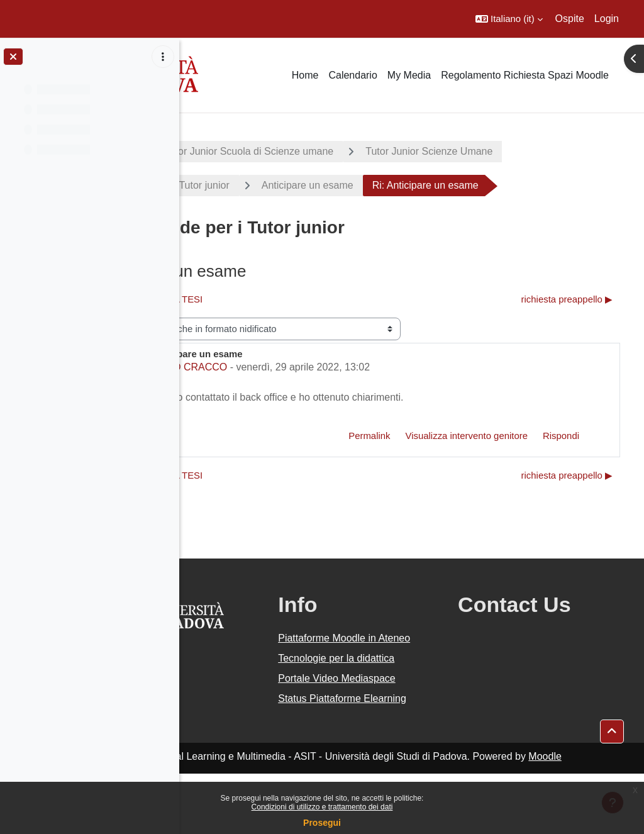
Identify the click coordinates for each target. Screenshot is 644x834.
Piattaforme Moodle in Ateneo (398, 646)
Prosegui (322, 823)
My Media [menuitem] (409, 75)
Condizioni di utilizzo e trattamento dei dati (322, 807)
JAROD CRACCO (293, 367)
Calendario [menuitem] (353, 75)
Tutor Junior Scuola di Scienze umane (355, 151)
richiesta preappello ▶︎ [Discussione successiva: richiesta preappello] (567, 299)
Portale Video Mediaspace (379, 716)
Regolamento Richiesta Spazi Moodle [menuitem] (525, 75)
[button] (509, 19)
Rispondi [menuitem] (561, 436)
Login (607, 19)
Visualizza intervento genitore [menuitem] (467, 436)
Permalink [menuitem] (369, 436)
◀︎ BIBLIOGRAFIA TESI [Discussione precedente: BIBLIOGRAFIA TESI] (260, 299)
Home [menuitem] (305, 75)
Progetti (220, 151)
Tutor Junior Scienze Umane (535, 151)
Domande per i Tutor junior (276, 185)
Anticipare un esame (413, 185)
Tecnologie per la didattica (387, 681)
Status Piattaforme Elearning (391, 751)
